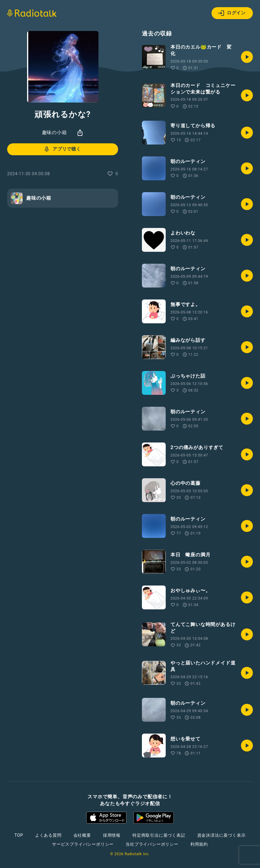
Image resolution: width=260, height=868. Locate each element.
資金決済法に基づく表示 (221, 835)
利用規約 (199, 844)
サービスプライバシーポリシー (83, 844)
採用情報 (112, 835)
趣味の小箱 (54, 132)
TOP (19, 835)
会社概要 (82, 835)
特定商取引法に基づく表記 (159, 835)
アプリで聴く (62, 149)
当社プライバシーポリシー (152, 844)
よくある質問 (48, 835)
